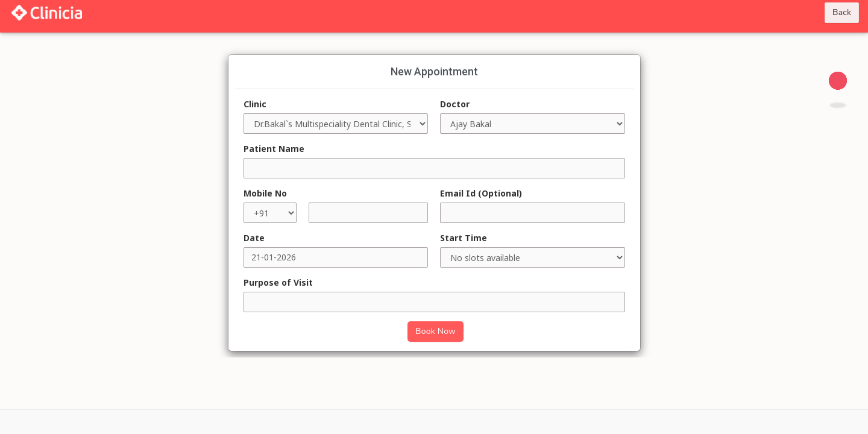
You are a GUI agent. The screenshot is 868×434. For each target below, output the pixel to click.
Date (254, 238)
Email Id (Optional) (481, 193)
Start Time (464, 238)
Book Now (436, 331)
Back (842, 12)
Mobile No (265, 193)
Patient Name (274, 149)
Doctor (455, 104)
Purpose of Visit (278, 282)
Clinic (255, 104)
